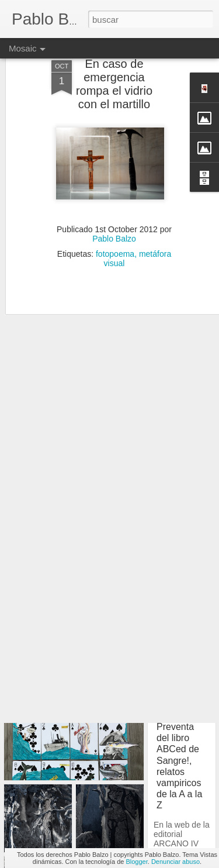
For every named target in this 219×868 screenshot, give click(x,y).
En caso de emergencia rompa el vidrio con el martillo (114, 59)
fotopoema (115, 229)
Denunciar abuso (175, 862)
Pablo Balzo (114, 214)
